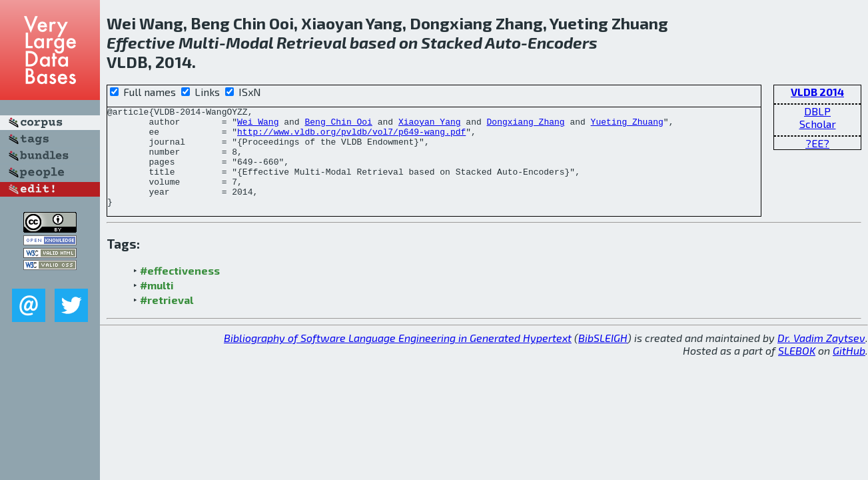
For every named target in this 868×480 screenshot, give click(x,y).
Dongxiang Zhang (525, 125)
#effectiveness (180, 290)
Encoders (563, 42)
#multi (157, 305)
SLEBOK (797, 370)
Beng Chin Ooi (338, 125)
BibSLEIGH (603, 358)
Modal (249, 42)
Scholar (818, 124)
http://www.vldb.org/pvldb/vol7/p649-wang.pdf (351, 137)
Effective (141, 42)
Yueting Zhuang (627, 125)
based (373, 42)
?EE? (817, 143)
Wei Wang (258, 125)
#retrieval (167, 320)
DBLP (817, 111)
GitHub (849, 370)
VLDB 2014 (817, 92)
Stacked (452, 42)
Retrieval (311, 42)
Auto (503, 42)
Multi (199, 42)
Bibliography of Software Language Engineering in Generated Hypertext (398, 358)
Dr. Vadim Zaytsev (821, 358)
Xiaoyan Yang (430, 125)
